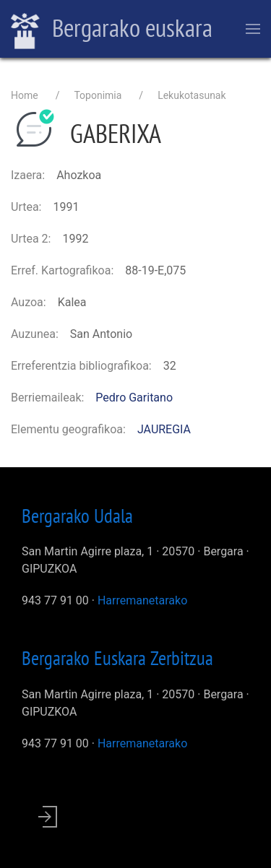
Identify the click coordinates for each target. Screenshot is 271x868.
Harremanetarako (142, 600)
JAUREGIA (164, 429)
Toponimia (98, 95)
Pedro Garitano (134, 398)
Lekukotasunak (192, 95)
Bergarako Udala (77, 516)
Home (25, 95)
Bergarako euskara (112, 30)
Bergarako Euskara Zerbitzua (117, 658)
